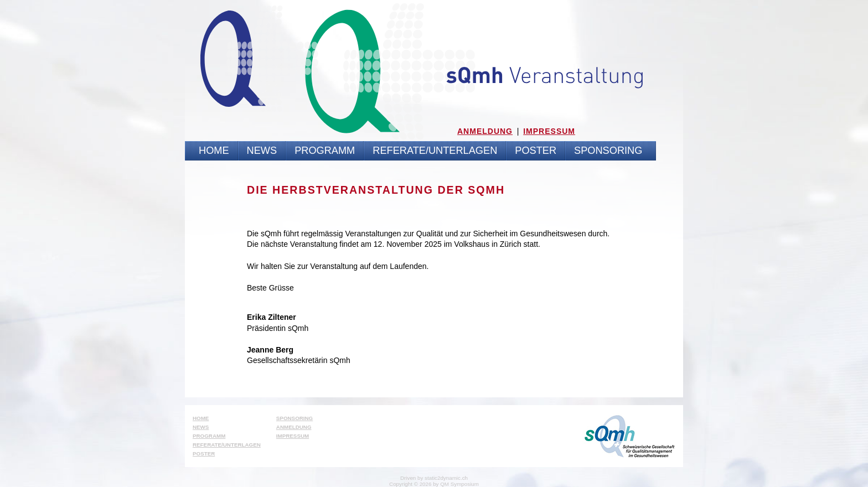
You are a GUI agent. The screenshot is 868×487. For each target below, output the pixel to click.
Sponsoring (608, 151)
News (262, 151)
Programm (325, 151)
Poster (536, 151)
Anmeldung (485, 131)
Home (214, 151)
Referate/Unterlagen (435, 151)
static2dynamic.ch (446, 478)
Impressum (549, 131)
